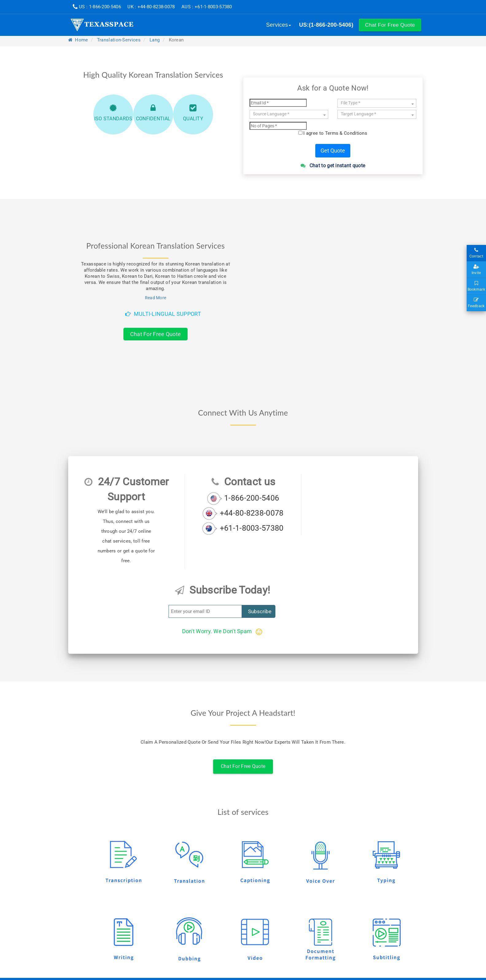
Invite (476, 270)
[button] (390, 25)
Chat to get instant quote (333, 166)
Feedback (476, 303)
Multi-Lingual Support (163, 314)
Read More (156, 298)
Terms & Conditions (346, 133)
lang (155, 40)
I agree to (335, 133)
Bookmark (476, 286)
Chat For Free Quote (156, 334)
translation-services (119, 40)
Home (78, 40)
